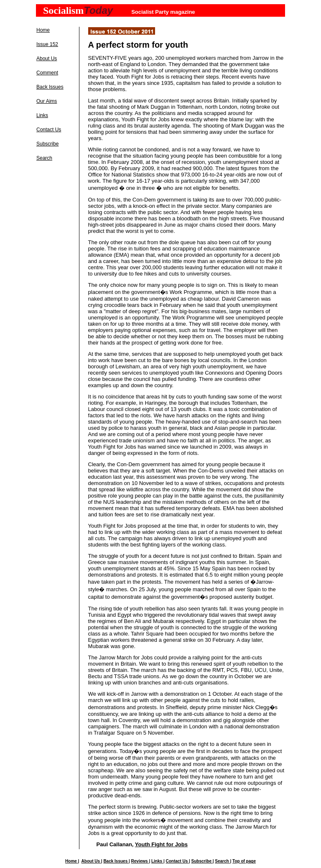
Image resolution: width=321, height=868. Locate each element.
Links (42, 115)
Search (44, 158)
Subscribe (47, 144)
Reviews (140, 861)
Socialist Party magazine (163, 12)
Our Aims (47, 101)
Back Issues (50, 87)
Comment (47, 73)
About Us (47, 59)
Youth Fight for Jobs (161, 844)
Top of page (244, 861)
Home (43, 30)
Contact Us (49, 130)
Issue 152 (47, 44)
